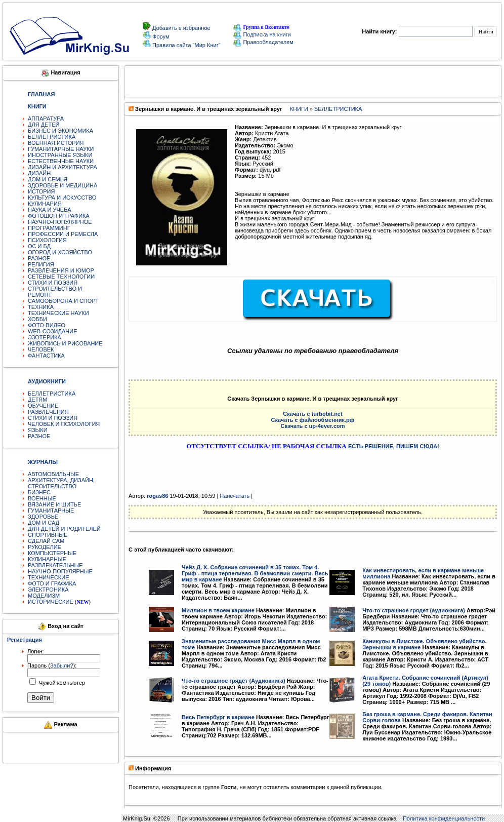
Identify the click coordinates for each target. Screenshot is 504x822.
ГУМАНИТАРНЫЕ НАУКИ (61, 149)
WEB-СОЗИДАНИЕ (53, 331)
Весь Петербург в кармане (218, 717)
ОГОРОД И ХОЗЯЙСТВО (60, 252)
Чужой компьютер (61, 683)
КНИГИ (299, 109)
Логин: (36, 651)
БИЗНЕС (39, 492)
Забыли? (62, 666)
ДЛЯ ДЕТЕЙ (44, 125)
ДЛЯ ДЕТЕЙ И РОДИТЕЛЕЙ (64, 529)
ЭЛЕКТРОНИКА (48, 590)
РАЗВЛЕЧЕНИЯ (48, 412)
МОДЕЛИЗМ (44, 596)
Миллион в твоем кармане (218, 610)
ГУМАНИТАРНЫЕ (51, 511)
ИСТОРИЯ (41, 191)
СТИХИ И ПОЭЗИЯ (53, 283)
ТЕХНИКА (41, 307)
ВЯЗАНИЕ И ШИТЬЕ (54, 504)
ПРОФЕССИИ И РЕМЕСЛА (63, 234)
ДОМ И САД (44, 523)
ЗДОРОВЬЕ (43, 517)
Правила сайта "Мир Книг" (186, 45)
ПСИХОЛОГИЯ (47, 240)
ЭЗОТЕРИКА (45, 337)
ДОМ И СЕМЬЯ (48, 179)
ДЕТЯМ (37, 400)
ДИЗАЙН (39, 173)
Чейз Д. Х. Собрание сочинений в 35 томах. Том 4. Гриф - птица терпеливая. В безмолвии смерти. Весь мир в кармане (255, 573)
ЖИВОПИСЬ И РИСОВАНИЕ (65, 343)
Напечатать (235, 496)
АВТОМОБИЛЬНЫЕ (53, 474)
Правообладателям (263, 42)
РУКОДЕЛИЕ (45, 547)
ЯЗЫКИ (38, 430)
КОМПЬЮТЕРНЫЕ (52, 553)
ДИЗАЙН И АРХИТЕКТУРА (62, 167)
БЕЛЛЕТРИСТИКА (52, 137)
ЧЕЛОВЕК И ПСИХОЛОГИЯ (64, 424)
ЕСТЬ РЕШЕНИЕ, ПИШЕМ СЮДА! (394, 446)
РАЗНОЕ (39, 258)
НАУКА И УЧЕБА (50, 210)
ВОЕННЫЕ (42, 498)
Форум (160, 36)
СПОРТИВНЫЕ (48, 535)
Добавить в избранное (181, 28)
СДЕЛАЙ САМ (46, 541)
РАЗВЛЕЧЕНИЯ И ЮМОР (61, 270)
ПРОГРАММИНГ (49, 228)
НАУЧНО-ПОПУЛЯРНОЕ (60, 222)
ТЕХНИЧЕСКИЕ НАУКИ (58, 313)
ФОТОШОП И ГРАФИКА (59, 216)
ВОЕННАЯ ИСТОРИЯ (56, 143)
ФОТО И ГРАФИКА (52, 583)
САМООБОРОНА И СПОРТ (63, 301)
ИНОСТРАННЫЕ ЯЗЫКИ (60, 155)
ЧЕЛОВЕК (41, 349)
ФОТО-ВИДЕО (47, 325)
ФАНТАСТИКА (46, 356)
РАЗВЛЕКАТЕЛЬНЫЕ (55, 565)
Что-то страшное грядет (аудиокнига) (414, 610)
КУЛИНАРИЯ (45, 204)
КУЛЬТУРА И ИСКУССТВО (62, 198)
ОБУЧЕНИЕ (43, 406)
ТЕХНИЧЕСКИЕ (49, 577)
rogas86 (157, 496)
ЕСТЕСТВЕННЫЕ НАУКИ (61, 161)
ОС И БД (39, 246)
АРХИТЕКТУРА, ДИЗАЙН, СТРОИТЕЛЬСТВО (61, 483)
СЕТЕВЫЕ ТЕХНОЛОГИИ (61, 277)
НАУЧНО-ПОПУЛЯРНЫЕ (60, 571)
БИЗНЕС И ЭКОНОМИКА (60, 131)
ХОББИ (37, 319)
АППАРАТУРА (46, 119)
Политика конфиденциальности (444, 818)
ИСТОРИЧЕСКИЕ (51, 602)
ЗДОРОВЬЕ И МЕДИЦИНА (62, 185)
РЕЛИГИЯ (41, 264)
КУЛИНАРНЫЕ (47, 559)
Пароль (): (52, 666)
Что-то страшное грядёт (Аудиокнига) (234, 681)
